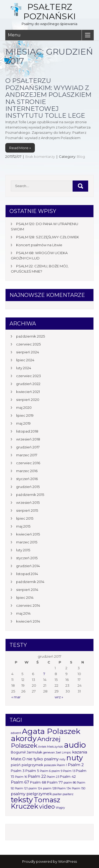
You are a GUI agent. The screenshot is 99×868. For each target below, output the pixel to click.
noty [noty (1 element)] (62, 759)
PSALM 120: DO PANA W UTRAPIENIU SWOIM (44, 226)
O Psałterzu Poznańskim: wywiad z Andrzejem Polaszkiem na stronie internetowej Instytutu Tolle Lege (48, 98)
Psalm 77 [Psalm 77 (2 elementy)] (55, 782)
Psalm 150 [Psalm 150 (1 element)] (79, 788)
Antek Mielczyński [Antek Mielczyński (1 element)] (51, 747)
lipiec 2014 (25, 597)
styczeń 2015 (27, 558)
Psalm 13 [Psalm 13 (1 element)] (69, 771)
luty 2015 (23, 550)
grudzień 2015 (28, 487)
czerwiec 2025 (28, 344)
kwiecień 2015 (28, 534)
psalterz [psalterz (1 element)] (68, 794)
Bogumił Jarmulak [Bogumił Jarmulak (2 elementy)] (27, 752)
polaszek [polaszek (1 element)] (50, 765)
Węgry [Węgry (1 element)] (60, 808)
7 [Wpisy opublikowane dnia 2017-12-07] (44, 674)
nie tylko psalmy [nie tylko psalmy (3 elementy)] (43, 759)
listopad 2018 (27, 431)
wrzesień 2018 (28, 439)
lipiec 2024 (25, 360)
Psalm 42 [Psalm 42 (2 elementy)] (68, 776)
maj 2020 (24, 407)
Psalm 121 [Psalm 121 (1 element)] (21, 788)
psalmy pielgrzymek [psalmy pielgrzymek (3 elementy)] (31, 794)
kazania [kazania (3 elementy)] (80, 752)
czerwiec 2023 (29, 376)
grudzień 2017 (28, 447)
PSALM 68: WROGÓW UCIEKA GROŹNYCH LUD (39, 255)
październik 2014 (30, 582)
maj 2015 (23, 526)
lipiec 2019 (25, 415)
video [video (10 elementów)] (47, 807)
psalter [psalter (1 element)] (57, 794)
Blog (81, 156)
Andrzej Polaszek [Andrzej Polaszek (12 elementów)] (36, 742)
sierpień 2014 (27, 590)
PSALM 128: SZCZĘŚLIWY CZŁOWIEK (48, 237)
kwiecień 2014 (28, 621)
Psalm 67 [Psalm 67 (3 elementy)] (20, 782)
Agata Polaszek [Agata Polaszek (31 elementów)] (51, 731)
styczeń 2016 (27, 479)
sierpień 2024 (28, 352)
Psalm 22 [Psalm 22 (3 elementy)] (37, 776)
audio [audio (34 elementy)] (75, 745)
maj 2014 (23, 613)
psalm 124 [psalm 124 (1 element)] (35, 788)
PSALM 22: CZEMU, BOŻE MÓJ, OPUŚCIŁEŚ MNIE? (40, 269)
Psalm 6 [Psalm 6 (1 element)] (45, 771)
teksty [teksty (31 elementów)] (22, 800)
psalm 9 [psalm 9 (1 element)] (57, 771)
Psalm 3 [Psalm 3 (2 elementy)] (18, 771)
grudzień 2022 (28, 384)
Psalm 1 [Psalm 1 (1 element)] (62, 765)
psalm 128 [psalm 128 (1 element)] (50, 788)
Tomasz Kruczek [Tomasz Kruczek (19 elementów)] (36, 803)
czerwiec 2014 (28, 605)
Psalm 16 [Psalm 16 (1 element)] (21, 777)
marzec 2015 (27, 542)
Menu (14, 35)
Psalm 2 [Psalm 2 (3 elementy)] (76, 765)
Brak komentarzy (40, 156)
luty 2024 (24, 368)
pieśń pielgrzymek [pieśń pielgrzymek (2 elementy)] (27, 765)
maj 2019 (23, 423)
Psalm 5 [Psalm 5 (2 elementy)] (32, 771)
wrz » (59, 697)
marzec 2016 (27, 471)
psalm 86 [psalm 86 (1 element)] (70, 783)
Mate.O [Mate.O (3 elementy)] (18, 759)
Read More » (20, 148)
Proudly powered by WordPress (49, 861)
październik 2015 (30, 495)
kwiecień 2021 (28, 392)
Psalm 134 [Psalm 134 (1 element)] (64, 788)
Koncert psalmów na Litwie (39, 245)
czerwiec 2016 (28, 463)
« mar (16, 697)
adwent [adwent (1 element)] (16, 733)
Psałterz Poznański (49, 11)
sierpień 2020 (28, 400)
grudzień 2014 (28, 566)
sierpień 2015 (27, 510)
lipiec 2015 (25, 518)
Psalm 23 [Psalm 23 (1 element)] (53, 777)
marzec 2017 (27, 455)
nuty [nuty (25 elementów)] (75, 758)
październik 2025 (30, 336)
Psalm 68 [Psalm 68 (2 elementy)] (38, 782)
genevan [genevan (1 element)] (49, 753)
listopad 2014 (27, 574)
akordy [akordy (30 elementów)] (24, 738)
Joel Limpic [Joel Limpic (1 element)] (63, 753)
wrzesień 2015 (28, 502)
